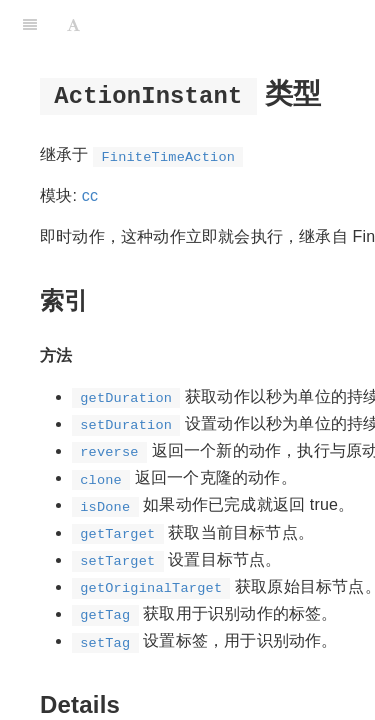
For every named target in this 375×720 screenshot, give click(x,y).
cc (90, 195)
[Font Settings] (73, 25)
